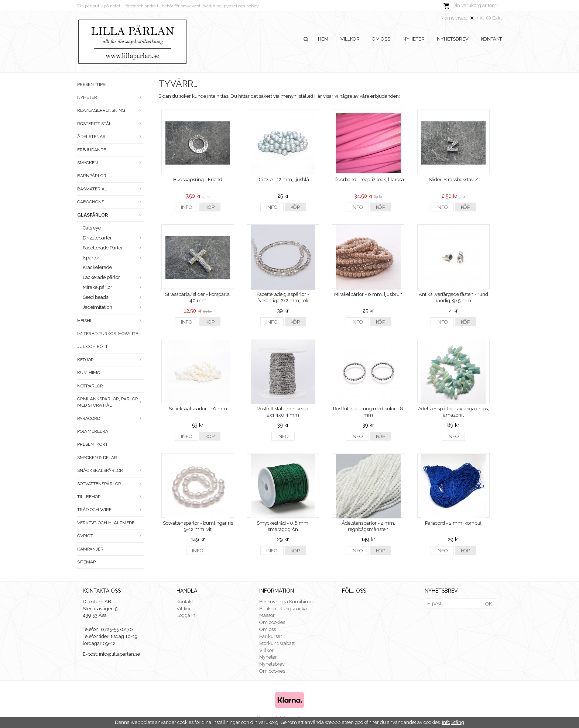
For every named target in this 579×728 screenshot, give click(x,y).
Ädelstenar (110, 137)
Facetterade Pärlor (113, 248)
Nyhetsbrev (453, 39)
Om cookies (272, 622)
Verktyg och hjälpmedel (107, 523)
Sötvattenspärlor (110, 484)
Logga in (186, 615)
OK (489, 604)
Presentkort (92, 444)
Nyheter (414, 39)
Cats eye (92, 228)
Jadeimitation (113, 307)
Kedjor (110, 360)
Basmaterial (110, 189)
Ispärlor (113, 258)
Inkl (480, 18)
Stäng (458, 722)
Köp (210, 207)
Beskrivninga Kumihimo (286, 602)
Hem (323, 39)
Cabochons (110, 202)
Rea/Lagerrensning (110, 110)
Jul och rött (92, 346)
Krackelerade (97, 267)
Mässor (267, 615)
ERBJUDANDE (92, 150)
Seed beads (113, 297)
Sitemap (86, 562)
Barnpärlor (92, 176)
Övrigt (110, 536)
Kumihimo (89, 373)
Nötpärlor (90, 386)
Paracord (110, 418)
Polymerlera (93, 431)
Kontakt (491, 39)
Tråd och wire (110, 510)
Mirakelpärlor (113, 287)
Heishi (110, 321)
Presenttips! (92, 84)
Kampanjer (90, 549)
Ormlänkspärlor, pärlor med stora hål (110, 402)
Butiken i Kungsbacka (283, 609)
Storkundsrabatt (277, 643)
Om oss (381, 39)
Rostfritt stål (110, 124)
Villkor (350, 39)
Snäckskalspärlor (110, 470)
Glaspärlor (110, 215)
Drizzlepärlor (113, 238)
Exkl (497, 18)
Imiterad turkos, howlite (108, 334)
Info (187, 207)
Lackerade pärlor (113, 277)
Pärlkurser (271, 636)
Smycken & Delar (97, 458)
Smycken (110, 163)
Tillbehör (110, 497)
